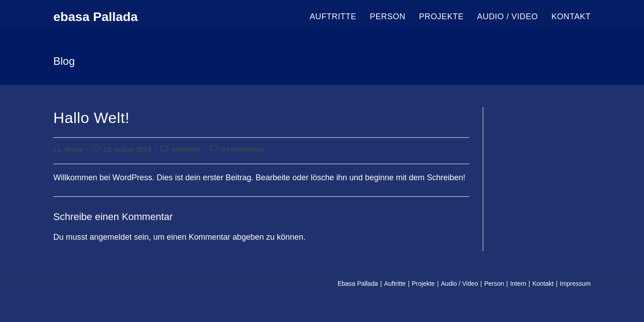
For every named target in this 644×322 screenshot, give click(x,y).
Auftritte (395, 284)
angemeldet (111, 237)
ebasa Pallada (101, 17)
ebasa (74, 149)
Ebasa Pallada (358, 284)
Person (494, 284)
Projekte (423, 284)
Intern (518, 284)
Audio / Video (460, 284)
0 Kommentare (243, 149)
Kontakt (543, 284)
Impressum (575, 284)
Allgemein (186, 149)
